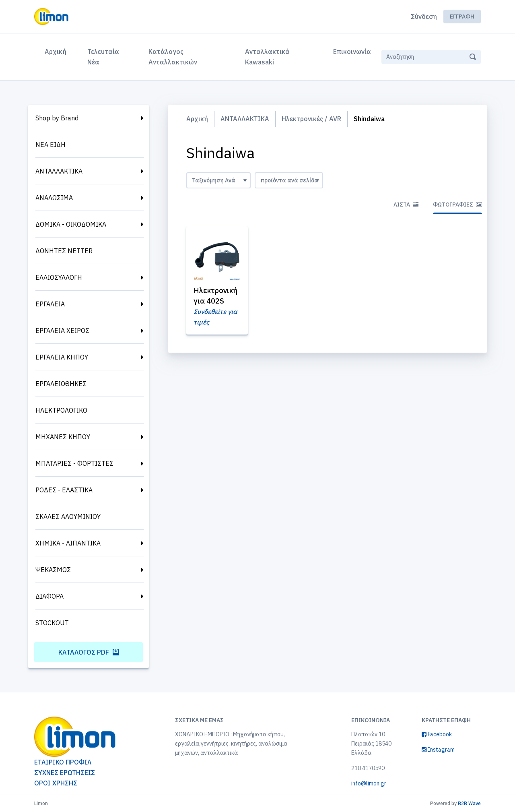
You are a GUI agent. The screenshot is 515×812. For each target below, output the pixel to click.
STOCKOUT (52, 623)
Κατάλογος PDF (89, 652)
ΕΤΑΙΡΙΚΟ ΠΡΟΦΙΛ (63, 762)
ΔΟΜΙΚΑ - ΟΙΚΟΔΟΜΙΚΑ (71, 224)
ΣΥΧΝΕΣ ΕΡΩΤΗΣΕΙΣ (65, 773)
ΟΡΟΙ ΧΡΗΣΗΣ (56, 783)
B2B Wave (469, 803)
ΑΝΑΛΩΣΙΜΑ (54, 198)
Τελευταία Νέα (103, 57)
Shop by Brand (57, 118)
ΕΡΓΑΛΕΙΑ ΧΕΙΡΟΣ (62, 331)
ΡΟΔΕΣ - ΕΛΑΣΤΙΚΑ (64, 490)
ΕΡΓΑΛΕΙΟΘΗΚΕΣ (61, 384)
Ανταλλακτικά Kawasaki (267, 57)
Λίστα (406, 205)
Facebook (437, 734)
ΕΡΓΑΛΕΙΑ (50, 304)
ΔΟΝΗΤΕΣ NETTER (64, 251)
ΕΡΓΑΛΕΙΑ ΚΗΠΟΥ (62, 357)
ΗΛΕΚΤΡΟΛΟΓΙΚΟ (61, 410)
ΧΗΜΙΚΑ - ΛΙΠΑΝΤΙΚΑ (68, 543)
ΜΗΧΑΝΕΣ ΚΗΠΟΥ (63, 437)
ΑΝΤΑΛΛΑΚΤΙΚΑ (59, 171)
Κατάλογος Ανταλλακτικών (173, 57)
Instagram (438, 750)
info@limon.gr (369, 783)
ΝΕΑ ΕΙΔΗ (50, 145)
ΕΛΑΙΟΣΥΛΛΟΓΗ (59, 277)
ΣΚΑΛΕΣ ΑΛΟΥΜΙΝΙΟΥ (68, 517)
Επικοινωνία (352, 52)
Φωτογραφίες (457, 205)
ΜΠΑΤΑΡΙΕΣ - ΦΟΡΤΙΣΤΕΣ (74, 463)
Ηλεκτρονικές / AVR (311, 119)
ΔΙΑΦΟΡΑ (49, 596)
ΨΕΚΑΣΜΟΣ (53, 570)
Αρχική (57, 51)
